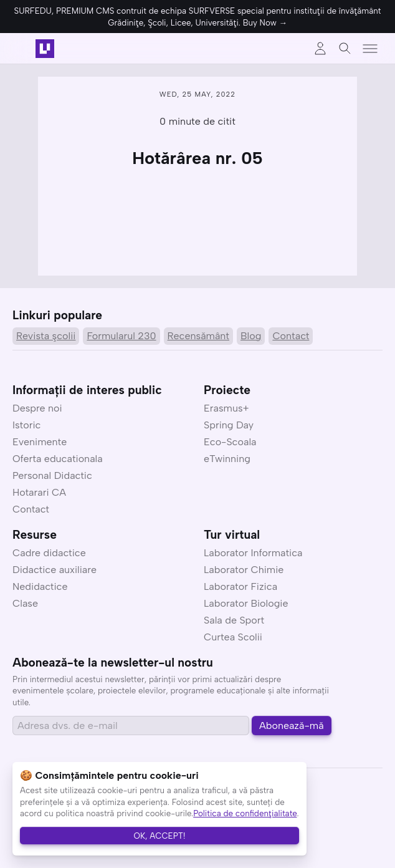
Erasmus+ (226, 408)
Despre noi (37, 408)
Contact (291, 336)
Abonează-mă (292, 726)
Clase (25, 603)
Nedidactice (40, 586)
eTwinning (227, 459)
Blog (251, 336)
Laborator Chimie (244, 570)
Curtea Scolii (233, 637)
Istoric (26, 425)
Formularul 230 (121, 336)
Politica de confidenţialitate (245, 813)
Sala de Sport (234, 620)
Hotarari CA (39, 492)
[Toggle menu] (370, 49)
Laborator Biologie (246, 603)
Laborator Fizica (240, 586)
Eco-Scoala (230, 442)
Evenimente (40, 442)
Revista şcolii (46, 336)
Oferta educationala (58, 459)
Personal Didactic (52, 475)
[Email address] (131, 726)
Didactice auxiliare (55, 570)
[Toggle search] (345, 49)
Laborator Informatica (253, 553)
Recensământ (198, 336)
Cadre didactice (49, 553)
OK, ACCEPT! (160, 836)
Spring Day (229, 425)
